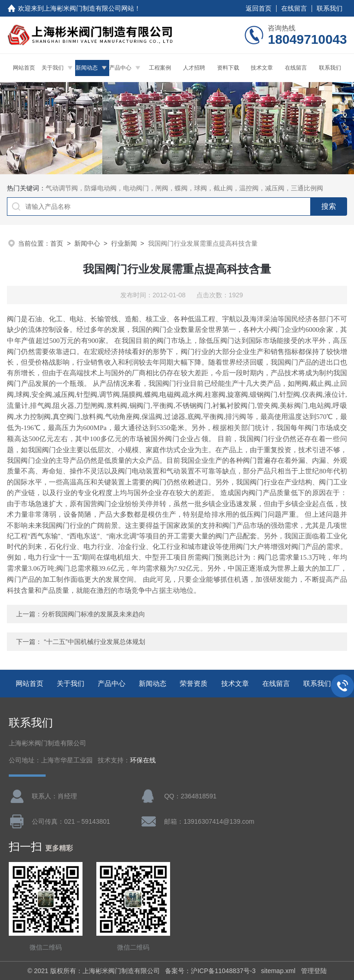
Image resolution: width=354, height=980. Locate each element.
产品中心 (120, 68)
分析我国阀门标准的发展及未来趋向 (94, 614)
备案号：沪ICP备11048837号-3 (210, 971)
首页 (57, 243)
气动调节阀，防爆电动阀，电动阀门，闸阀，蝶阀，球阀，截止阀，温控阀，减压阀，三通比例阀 (184, 188)
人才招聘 (194, 68)
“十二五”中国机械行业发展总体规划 (94, 642)
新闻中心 (87, 243)
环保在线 (143, 760)
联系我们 (330, 8)
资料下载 (228, 68)
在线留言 (294, 8)
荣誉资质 (194, 683)
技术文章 (262, 68)
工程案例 (160, 68)
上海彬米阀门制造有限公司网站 (89, 8)
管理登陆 (314, 971)
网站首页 (24, 68)
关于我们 (53, 68)
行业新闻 (124, 243)
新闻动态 (87, 68)
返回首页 (259, 8)
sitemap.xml (278, 971)
